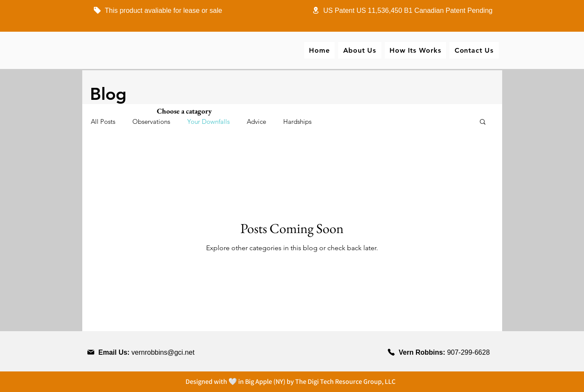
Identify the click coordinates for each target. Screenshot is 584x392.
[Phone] (97, 10)
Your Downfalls (208, 121)
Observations (151, 121)
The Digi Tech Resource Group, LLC (345, 382)
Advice (256, 121)
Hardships (297, 121)
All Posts (103, 121)
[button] (483, 122)
